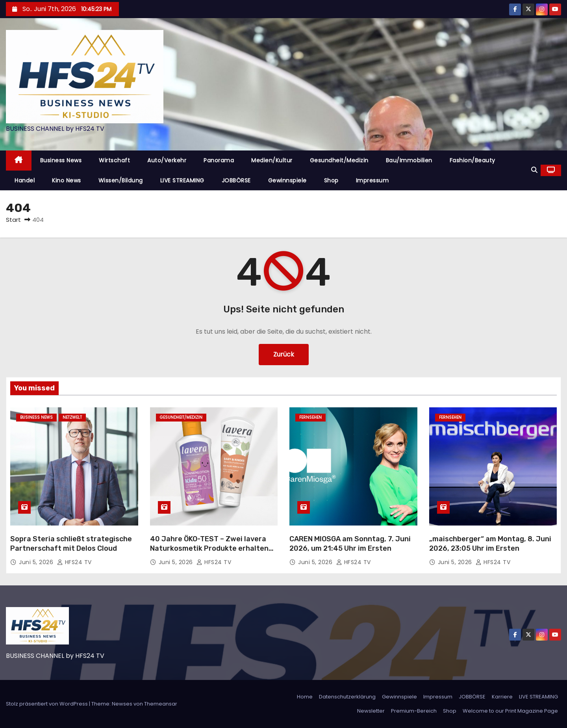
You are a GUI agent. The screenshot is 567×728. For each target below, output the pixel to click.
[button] (534, 170)
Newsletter (371, 711)
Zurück (284, 354)
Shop (331, 180)
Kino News (67, 180)
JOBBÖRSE (236, 180)
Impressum (372, 180)
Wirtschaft (114, 160)
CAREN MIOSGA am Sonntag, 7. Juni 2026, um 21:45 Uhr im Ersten (350, 544)
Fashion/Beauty (472, 160)
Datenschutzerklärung (347, 697)
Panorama (219, 160)
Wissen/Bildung (121, 180)
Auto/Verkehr (167, 160)
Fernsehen (310, 417)
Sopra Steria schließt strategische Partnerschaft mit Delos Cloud (71, 544)
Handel (25, 180)
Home (305, 697)
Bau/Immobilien (409, 160)
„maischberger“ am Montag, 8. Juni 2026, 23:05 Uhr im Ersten (490, 544)
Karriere (502, 697)
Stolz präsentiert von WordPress (47, 704)
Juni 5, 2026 (37, 562)
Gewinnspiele (287, 180)
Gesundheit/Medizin (339, 160)
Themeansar (161, 704)
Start (13, 220)
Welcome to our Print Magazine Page (510, 711)
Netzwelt (72, 417)
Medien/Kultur (272, 160)
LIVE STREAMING (182, 180)
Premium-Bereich (414, 711)
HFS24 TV (74, 562)
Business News (61, 160)
